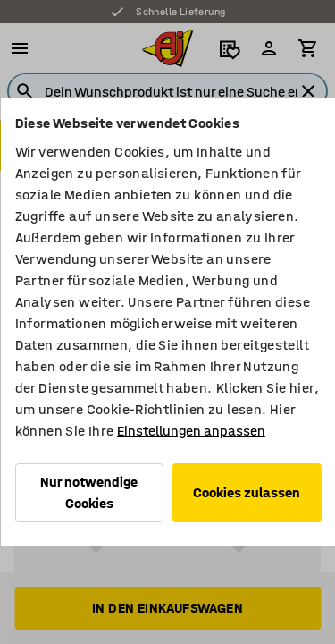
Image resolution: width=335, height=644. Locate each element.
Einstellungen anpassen (190, 431)
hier (301, 388)
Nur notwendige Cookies (89, 492)
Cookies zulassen (247, 492)
